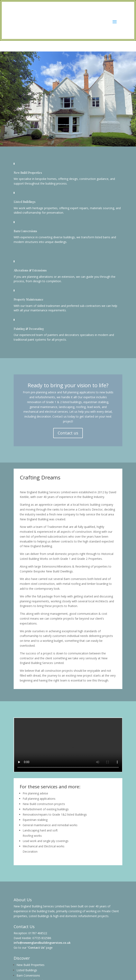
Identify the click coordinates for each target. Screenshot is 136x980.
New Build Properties (30, 965)
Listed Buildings (27, 970)
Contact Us (36, 948)
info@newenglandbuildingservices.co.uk (42, 943)
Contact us (68, 433)
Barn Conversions (28, 975)
